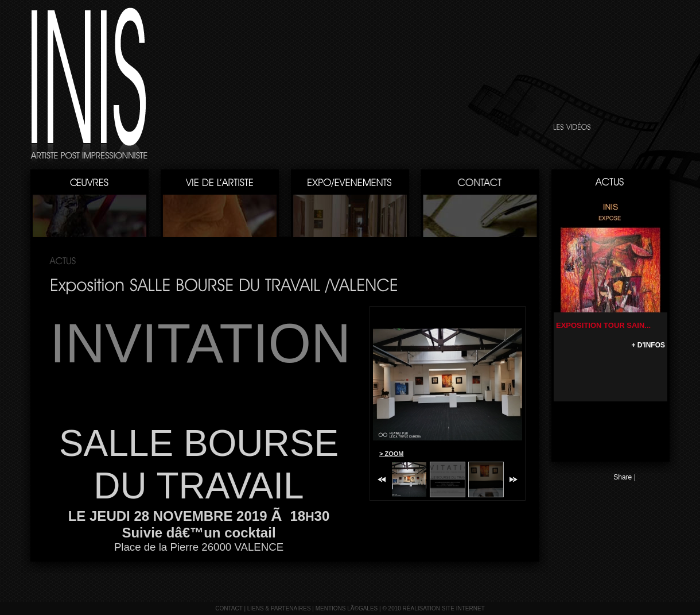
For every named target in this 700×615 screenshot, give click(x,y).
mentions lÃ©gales (347, 608)
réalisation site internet (444, 608)
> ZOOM (391, 454)
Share (623, 477)
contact (229, 608)
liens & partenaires (279, 608)
